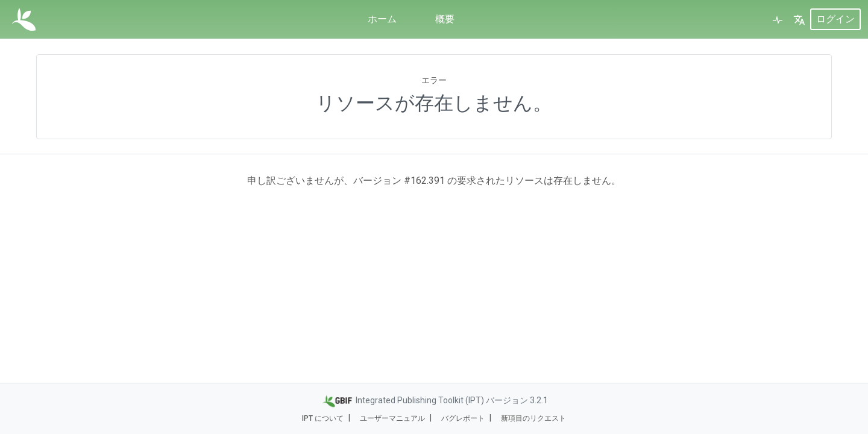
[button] (799, 19)
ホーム (382, 19)
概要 (445, 19)
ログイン (835, 19)
